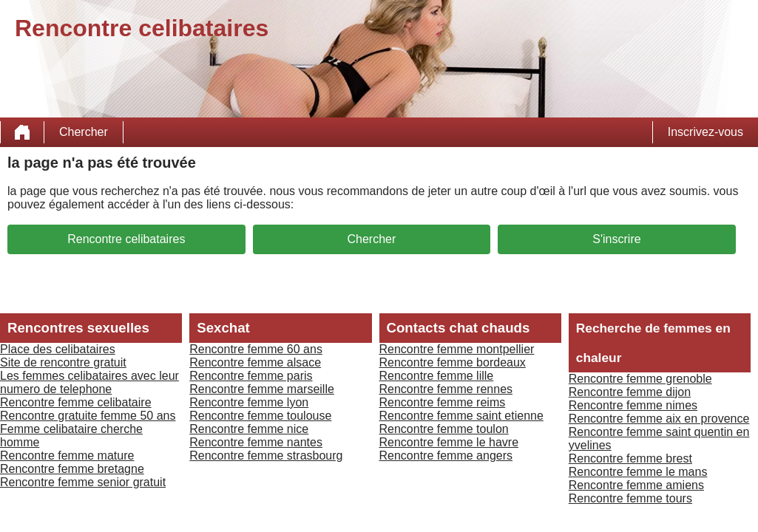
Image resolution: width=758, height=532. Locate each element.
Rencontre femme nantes (256, 442)
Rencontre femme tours (630, 498)
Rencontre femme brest (630, 458)
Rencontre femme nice (249, 429)
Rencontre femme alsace (255, 362)
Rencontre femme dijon (630, 392)
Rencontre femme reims (443, 402)
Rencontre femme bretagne (72, 469)
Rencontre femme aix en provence (659, 419)
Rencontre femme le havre (449, 442)
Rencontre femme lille (437, 376)
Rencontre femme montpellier (457, 349)
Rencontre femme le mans (638, 472)
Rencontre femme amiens (636, 485)
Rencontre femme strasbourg (266, 456)
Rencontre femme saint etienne (461, 416)
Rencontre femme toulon (444, 429)
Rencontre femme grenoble (640, 379)
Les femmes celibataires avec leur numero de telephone (89, 382)
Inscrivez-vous (705, 132)
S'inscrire (616, 239)
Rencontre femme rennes (446, 389)
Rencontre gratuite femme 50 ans (88, 416)
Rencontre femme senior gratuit (83, 482)
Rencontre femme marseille (262, 389)
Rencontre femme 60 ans (256, 349)
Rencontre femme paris (251, 376)
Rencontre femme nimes (633, 405)
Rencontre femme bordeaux (453, 362)
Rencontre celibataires (126, 239)
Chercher (84, 132)
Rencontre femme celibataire (76, 402)
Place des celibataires (58, 349)
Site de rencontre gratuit (63, 362)
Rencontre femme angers (446, 456)
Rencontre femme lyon (249, 402)
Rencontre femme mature (67, 456)
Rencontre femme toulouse (260, 416)
